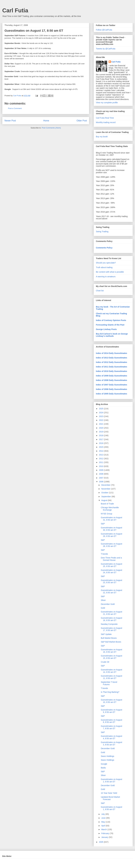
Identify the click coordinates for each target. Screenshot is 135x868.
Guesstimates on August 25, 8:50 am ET (112, 565)
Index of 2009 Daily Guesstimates (112, 376)
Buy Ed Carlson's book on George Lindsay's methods (112, 335)
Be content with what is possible (110, 272)
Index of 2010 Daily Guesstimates (112, 371)
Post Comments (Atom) (51, 128)
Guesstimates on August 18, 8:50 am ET (112, 619)
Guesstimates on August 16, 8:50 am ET (112, 651)
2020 (101, 428)
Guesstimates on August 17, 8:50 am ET (112, 629)
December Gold (108, 604)
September (106, 497)
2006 (101, 482)
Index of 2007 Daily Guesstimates (112, 385)
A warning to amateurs (106, 277)
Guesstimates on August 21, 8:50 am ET (112, 613)
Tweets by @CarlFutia (106, 49)
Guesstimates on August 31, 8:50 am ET (112, 519)
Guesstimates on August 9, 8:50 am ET (112, 711)
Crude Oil (105, 662)
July (103, 814)
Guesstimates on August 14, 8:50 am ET (112, 671)
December (106, 485)
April (103, 826)
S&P (103, 524)
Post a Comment (15, 108)
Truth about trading (104, 267)
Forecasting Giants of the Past (110, 325)
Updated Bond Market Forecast (110, 798)
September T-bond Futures (109, 683)
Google (104, 764)
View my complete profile (107, 103)
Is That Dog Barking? (110, 692)
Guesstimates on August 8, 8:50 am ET (112, 721)
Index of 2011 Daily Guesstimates (112, 367)
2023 (101, 416)
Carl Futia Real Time (105, 118)
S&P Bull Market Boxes (111, 642)
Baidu (103, 768)
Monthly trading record (106, 122)
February (105, 833)
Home (46, 121)
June (104, 818)
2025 (101, 409)
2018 (101, 435)
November (106, 489)
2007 (101, 478)
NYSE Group (107, 514)
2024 (101, 413)
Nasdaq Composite (109, 624)
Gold (103, 608)
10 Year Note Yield (109, 793)
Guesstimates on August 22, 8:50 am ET (112, 591)
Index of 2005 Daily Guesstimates (112, 394)
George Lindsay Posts (106, 329)
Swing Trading (102, 232)
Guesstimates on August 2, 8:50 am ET (112, 780)
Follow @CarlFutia (104, 30)
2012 (101, 459)
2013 (101, 455)
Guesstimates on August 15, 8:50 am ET (112, 657)
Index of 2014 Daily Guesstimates (112, 353)
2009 (101, 470)
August (105, 500)
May (103, 822)
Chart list (100, 291)
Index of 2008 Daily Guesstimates (112, 380)
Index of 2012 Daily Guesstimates (112, 362)
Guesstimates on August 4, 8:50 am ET (112, 737)
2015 (101, 447)
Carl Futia (15, 10)
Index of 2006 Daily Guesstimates (112, 389)
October (105, 493)
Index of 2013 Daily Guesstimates (112, 358)
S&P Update (106, 634)
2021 (101, 424)
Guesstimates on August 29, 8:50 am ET (112, 535)
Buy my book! (102, 137)
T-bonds (104, 554)
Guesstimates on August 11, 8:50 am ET (112, 677)
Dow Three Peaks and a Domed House (111, 559)
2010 (101, 466)
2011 (101, 462)
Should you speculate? (106, 263)
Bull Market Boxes (109, 638)
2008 (101, 474)
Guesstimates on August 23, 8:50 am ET (112, 581)
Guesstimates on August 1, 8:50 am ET (112, 808)
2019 (101, 432)
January (105, 837)
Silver (103, 600)
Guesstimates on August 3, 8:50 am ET (112, 743)
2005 (101, 842)
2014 (101, 451)
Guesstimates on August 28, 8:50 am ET (112, 545)
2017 (101, 439)
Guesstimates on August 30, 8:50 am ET (112, 529)
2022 (101, 420)
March (104, 829)
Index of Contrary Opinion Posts (111, 320)
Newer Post (10, 121)
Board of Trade (107, 504)
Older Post (82, 121)
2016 (101, 443)
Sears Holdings (108, 756)
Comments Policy (104, 248)
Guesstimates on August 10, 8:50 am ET (112, 701)
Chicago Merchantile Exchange (110, 509)
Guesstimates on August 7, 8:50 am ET (112, 727)
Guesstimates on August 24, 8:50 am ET (112, 571)
